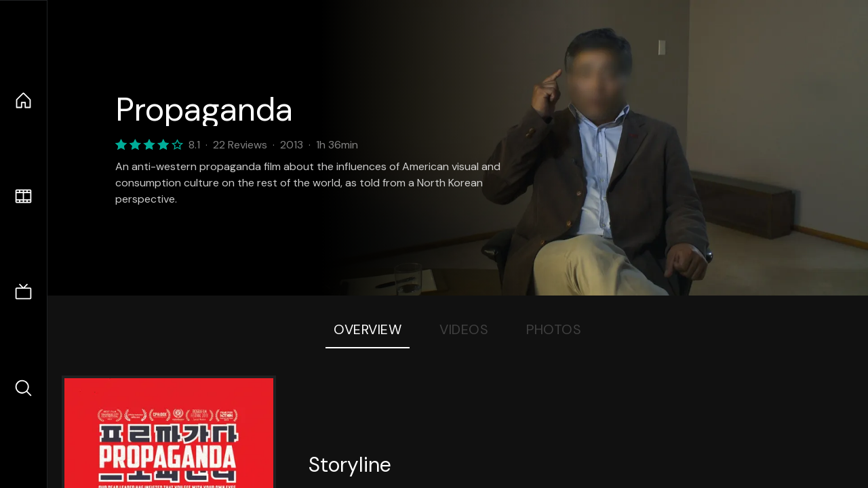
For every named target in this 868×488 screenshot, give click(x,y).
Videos (464, 329)
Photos (554, 329)
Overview (368, 329)
